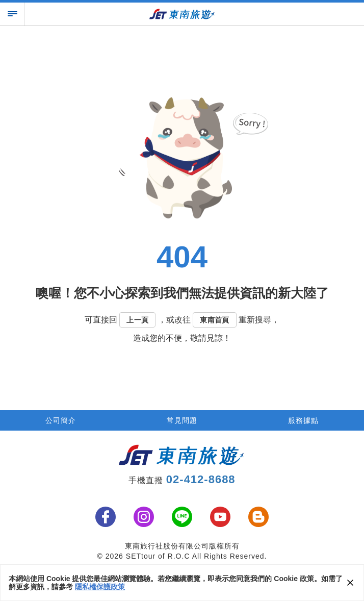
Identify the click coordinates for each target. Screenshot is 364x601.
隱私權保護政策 (100, 587)
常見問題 (182, 420)
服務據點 (303, 420)
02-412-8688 (201, 479)
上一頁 (137, 320)
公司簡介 (61, 420)
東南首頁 (215, 320)
